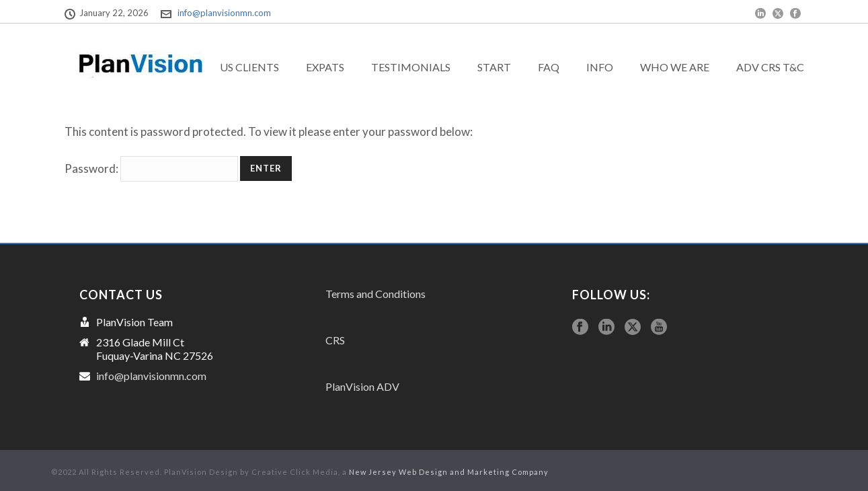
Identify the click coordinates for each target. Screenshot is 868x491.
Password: (151, 168)
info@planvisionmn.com (224, 13)
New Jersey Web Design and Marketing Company (449, 472)
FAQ (549, 67)
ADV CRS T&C (770, 67)
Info (600, 67)
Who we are (675, 67)
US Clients (249, 67)
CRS (335, 340)
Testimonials (411, 67)
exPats (325, 67)
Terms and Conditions (376, 294)
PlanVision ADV (362, 386)
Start (494, 67)
